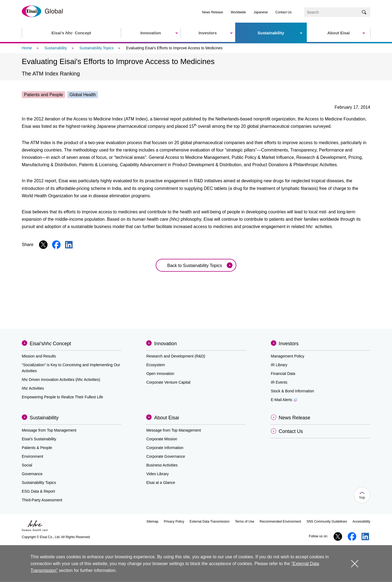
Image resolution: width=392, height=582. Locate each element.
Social (27, 465)
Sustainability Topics (97, 48)
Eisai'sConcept (50, 344)
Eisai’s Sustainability (39, 439)
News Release (212, 12)
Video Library (157, 474)
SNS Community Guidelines (327, 522)
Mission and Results (39, 356)
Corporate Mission (162, 439)
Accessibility (361, 522)
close (355, 563)
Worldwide (238, 12)
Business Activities (162, 465)
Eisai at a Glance (161, 483)
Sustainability (56, 48)
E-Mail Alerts (284, 400)
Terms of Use (245, 522)
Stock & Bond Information (293, 391)
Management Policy (288, 356)
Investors (289, 344)
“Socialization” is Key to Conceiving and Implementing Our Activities (71, 368)
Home (27, 48)
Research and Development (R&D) (176, 356)
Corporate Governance (166, 456)
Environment (33, 456)
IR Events (279, 382)
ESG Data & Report (38, 491)
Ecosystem (155, 365)
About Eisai (166, 418)
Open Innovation (160, 374)
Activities (33, 388)
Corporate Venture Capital (168, 382)
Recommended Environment (280, 522)
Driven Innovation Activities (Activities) (61, 380)
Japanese (261, 12)
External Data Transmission (209, 522)
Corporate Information (165, 448)
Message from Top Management (49, 430)
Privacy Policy (174, 522)
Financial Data (283, 374)
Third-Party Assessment (42, 500)
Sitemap (152, 522)
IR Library (279, 365)
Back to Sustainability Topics (195, 266)
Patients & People (37, 448)
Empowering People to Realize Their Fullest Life (62, 397)
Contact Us (284, 12)
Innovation (165, 344)
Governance (32, 474)
